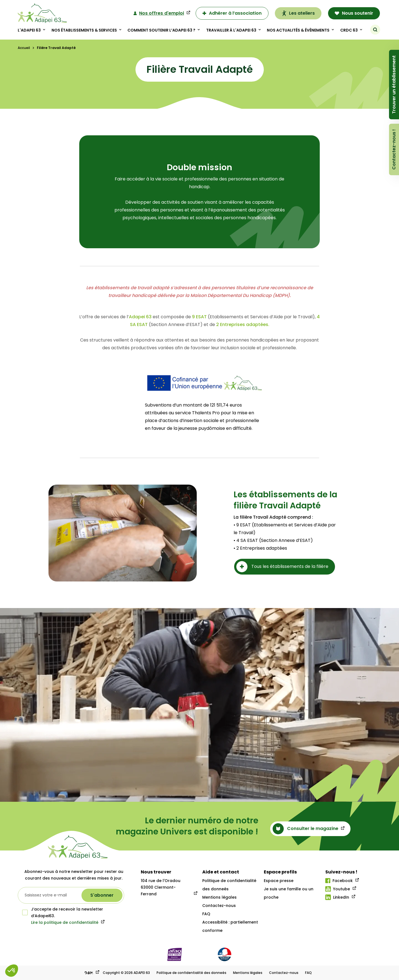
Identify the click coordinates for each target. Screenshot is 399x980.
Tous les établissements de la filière (282, 567)
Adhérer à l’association (232, 13)
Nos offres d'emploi (159, 13)
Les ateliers (298, 13)
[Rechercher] (375, 30)
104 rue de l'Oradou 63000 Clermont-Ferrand (161, 887)
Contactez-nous (219, 906)
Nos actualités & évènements (298, 30)
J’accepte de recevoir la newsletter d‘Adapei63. (63, 912)
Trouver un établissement (394, 85)
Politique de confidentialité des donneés (191, 973)
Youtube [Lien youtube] (338, 889)
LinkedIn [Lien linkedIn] (337, 897)
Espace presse (279, 881)
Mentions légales (219, 897)
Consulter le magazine (305, 829)
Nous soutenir (354, 13)
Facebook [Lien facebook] (339, 881)
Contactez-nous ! (394, 149)
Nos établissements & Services (84, 30)
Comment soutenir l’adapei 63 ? (161, 30)
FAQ (206, 914)
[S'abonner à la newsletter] (102, 895)
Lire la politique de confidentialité (65, 922)
